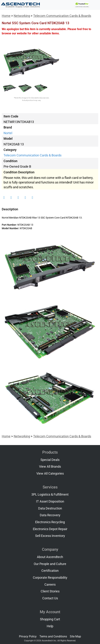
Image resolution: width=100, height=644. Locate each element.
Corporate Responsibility (50, 578)
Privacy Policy (28, 636)
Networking (22, 16)
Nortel (8, 133)
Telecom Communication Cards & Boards (62, 16)
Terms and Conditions (53, 636)
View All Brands (50, 467)
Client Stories (50, 591)
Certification (50, 571)
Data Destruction (50, 508)
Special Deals (50, 460)
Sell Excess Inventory (50, 536)
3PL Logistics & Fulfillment (50, 495)
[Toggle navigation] (95, 5)
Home (6, 16)
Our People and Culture (50, 564)
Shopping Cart (50, 619)
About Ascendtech (50, 557)
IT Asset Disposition (50, 501)
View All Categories (50, 474)
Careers (50, 585)
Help (50, 626)
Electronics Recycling (50, 522)
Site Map (75, 636)
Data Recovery (50, 515)
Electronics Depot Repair (50, 529)
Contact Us (50, 598)
